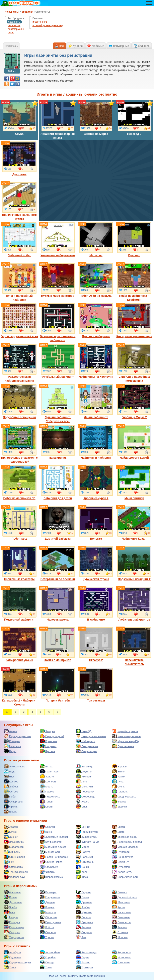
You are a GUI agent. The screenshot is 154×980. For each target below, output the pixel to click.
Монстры (48, 912)
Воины (10, 897)
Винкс (46, 832)
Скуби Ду (120, 862)
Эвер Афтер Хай (125, 877)
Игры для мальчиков (91, 736)
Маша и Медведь (125, 847)
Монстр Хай (50, 852)
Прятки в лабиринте (96, 321)
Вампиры (48, 892)
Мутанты (84, 912)
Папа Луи (84, 857)
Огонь (118, 786)
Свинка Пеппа (51, 862)
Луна (118, 781)
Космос (11, 781)
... (9, 36)
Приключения (123, 746)
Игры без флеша (125, 731)
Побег (10, 796)
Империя (84, 776)
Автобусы (12, 952)
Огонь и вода (14, 857)
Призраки (84, 922)
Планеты (120, 791)
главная (54, 976)
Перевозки (85, 791)
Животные (121, 902)
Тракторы (84, 967)
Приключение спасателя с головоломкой (19, 444)
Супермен (121, 867)
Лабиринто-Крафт (134, 523)
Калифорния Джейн (19, 644)
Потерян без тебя (58, 685)
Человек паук (14, 877)
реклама (100, 976)
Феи (81, 937)
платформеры (16, 29)
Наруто (83, 852)
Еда (9, 776)
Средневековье (124, 796)
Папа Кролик (58, 442)
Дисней (11, 837)
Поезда (47, 962)
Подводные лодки (17, 962)
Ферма (119, 801)
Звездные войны (125, 837)
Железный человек (54, 837)
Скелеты (48, 932)
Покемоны (121, 917)
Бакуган (47, 827)
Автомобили (50, 952)
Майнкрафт (86, 741)
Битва (46, 766)
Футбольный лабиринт (58, 361)
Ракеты (83, 962)
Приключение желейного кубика (19, 201)
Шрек (82, 877)
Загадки (47, 731)
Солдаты (84, 932)
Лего (81, 781)
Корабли (48, 957)
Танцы (46, 801)
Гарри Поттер (87, 832)
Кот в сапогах (51, 842)
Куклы (118, 907)
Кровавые (49, 741)
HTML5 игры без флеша (59, 81)
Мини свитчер (134, 482)
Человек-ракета (58, 604)
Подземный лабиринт (19, 604)
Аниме (10, 731)
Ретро (10, 751)
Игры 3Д (84, 731)
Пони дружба (123, 857)
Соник (82, 867)
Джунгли (84, 771)
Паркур (47, 791)
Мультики (84, 786)
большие (144, 46)
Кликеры (12, 741)
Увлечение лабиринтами (58, 240)
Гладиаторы (50, 897)
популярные (121, 46)
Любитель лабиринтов (134, 604)
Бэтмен (11, 832)
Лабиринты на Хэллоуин (96, 361)
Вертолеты (121, 952)
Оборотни (48, 917)
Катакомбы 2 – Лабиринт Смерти (19, 687)
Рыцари (119, 927)
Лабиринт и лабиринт (96, 442)
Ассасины (12, 892)
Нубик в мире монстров (58, 280)
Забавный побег (19, 240)
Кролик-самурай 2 (96, 482)
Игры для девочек (17, 736)
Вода (9, 771)
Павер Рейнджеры (54, 857)
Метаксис (96, 240)
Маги (9, 912)
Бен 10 (83, 827)
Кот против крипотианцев (134, 321)
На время (12, 746)
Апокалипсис (14, 766)
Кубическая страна (96, 563)
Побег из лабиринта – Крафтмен (134, 282)
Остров (11, 791)
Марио (83, 847)
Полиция (12, 922)
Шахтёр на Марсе (96, 118)
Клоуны (47, 907)
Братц (118, 827)
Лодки (82, 957)
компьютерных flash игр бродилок (47, 66)
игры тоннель (40, 22)
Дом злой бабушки (58, 523)
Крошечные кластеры (19, 563)
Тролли (47, 937)
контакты (73, 976)
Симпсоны (85, 862)
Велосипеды (86, 952)
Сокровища (86, 796)
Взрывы (119, 766)
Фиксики (48, 872)
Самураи (12, 932)
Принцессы (122, 922)
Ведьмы (83, 892)
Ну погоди (121, 852)
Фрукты (11, 806)
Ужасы (83, 801)
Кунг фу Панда (88, 842)
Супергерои (14, 801)
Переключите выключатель (134, 646)
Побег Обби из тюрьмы (96, 280)
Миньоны (12, 852)
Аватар (11, 827)
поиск (63, 976)
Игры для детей (52, 736)
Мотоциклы (122, 957)
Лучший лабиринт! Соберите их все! (58, 404)
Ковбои (83, 907)
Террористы (14, 937)
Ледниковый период (127, 842)
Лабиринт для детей (58, 482)
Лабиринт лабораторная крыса (58, 120)
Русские (47, 751)
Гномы (83, 897)
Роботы (47, 927)
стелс (11, 33)
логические (14, 25)
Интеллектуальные (126, 736)
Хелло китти (122, 872)
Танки (46, 967)
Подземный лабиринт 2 (134, 563)
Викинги (120, 892)
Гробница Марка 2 (134, 402)
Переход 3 (134, 118)
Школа (10, 811)
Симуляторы (86, 751)
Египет (119, 771)
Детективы (13, 902)
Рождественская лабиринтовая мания (19, 363)
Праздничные (87, 746)
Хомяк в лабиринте (58, 644)
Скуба (19, 118)
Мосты (47, 786)
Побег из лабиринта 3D (19, 482)
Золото (47, 776)
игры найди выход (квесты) (48, 25)
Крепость (48, 781)
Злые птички (14, 842)
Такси (10, 967)
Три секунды (96, 685)
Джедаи (47, 902)
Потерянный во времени (58, 563)
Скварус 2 (96, 644)
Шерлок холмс (51, 877)
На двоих (48, 746)
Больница (85, 766)
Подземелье (50, 796)
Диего (118, 832)
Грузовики (12, 957)
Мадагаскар (14, 847)
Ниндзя (11, 917)
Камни (119, 776)
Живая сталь (86, 837)
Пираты (83, 917)
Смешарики (14, 867)
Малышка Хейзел (53, 847)
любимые (98, 46)
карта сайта (87, 976)
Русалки (84, 927)
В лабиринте (96, 604)
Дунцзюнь (19, 159)
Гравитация (50, 771)
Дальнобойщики (125, 897)
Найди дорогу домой (134, 442)
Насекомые (122, 912)
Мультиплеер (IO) (125, 741)
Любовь (11, 786)
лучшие (78, 46)
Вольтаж (96, 523)
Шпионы (120, 937)
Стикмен (120, 932)
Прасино (134, 240)
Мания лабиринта (96, 402)
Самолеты (121, 962)
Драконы (84, 902)
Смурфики (49, 867)
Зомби (10, 907)
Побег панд (19, 523)
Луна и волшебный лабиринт (19, 282)
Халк (82, 872)
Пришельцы (14, 927)
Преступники (50, 922)
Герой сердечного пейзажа (19, 321)
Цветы (46, 806)
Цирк (82, 806)
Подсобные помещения (19, 402)
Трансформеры (16, 872)
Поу (9, 862)
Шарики (119, 806)
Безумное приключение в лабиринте (58, 323)
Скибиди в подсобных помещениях (134, 363)
